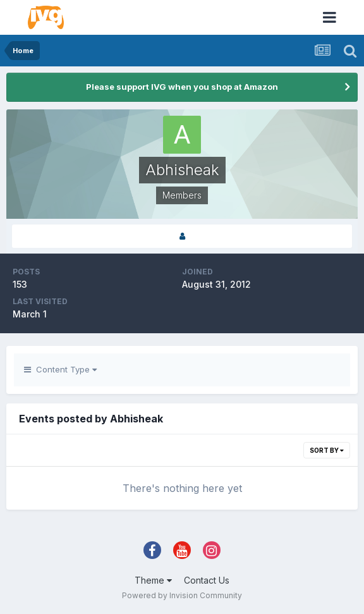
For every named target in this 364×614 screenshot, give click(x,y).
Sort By (327, 450)
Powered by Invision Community (182, 595)
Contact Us (207, 580)
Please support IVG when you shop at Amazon (182, 87)
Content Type (60, 369)
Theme (153, 580)
